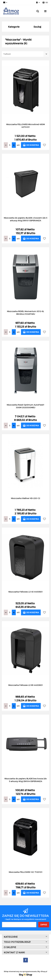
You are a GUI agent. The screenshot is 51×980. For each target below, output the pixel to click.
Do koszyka (31, 145)
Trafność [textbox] (7, 54)
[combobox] (25, 54)
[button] (45, 3)
